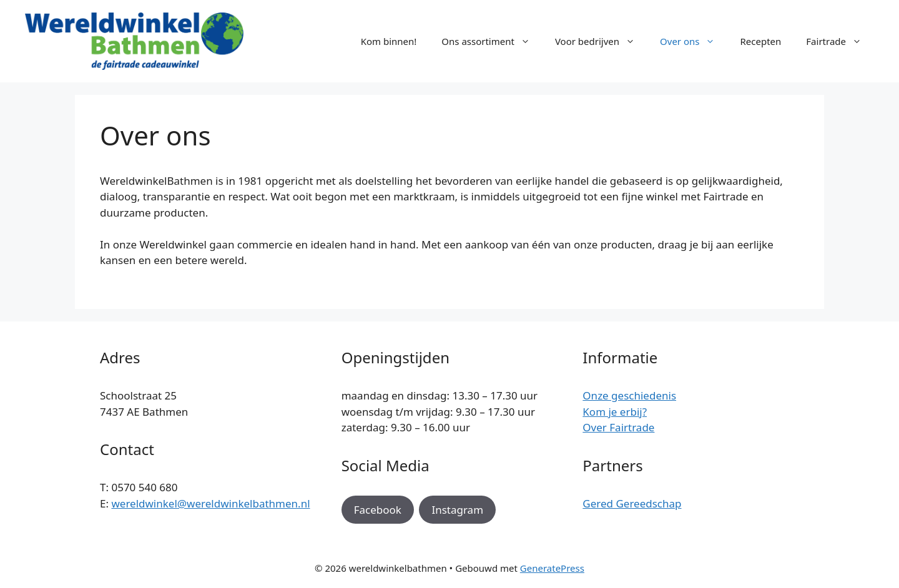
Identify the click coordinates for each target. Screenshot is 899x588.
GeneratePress (552, 568)
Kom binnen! (389, 41)
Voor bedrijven (601, 41)
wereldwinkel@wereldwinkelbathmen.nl (210, 503)
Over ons (694, 41)
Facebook (378, 510)
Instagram (457, 510)
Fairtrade (840, 41)
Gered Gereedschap (632, 503)
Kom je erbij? (615, 412)
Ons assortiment (492, 41)
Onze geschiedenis (629, 395)
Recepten (760, 41)
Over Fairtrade (618, 427)
